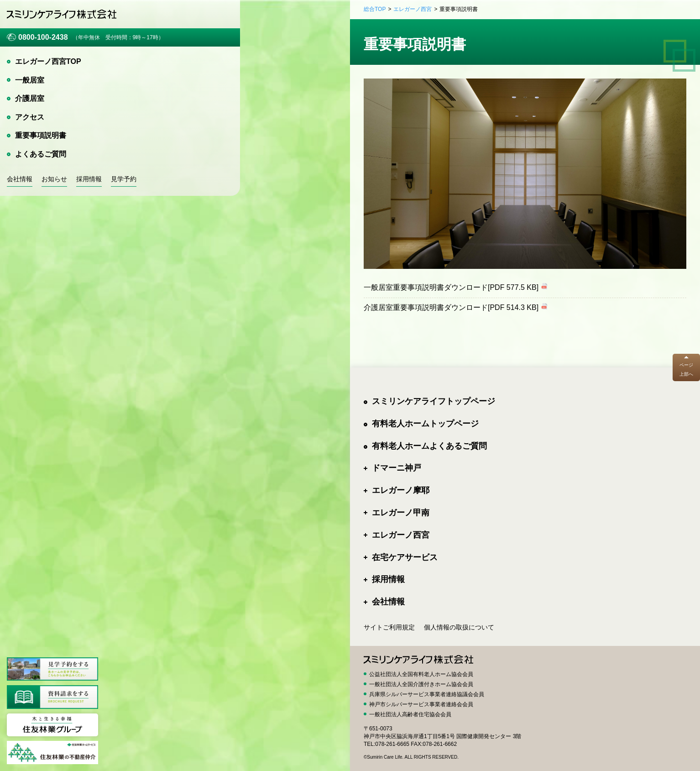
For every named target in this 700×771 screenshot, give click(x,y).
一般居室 (30, 80)
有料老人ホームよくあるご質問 (429, 446)
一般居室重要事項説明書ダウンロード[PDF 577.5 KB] (451, 287)
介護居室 (30, 98)
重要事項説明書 (41, 135)
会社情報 (20, 179)
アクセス (30, 117)
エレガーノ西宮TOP (48, 61)
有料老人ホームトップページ (425, 424)
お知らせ (54, 179)
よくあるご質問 (41, 154)
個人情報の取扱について (459, 627)
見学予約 (124, 179)
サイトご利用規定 (389, 627)
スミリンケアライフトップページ (434, 401)
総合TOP (375, 9)
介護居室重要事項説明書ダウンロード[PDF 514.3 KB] (451, 307)
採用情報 (89, 179)
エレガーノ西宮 (413, 9)
